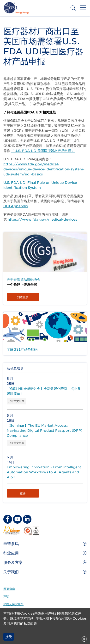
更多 (23, 493)
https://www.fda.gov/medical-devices (42, 219)
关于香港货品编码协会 (24, 280)
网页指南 (9, 589)
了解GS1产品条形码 (22, 349)
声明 (6, 596)
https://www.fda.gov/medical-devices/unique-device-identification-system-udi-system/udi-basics (44, 169)
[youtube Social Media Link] (17, 519)
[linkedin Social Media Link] (27, 519)
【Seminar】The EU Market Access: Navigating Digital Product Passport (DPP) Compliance (45, 431)
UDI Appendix (16, 206)
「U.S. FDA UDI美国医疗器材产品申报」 (43, 151)
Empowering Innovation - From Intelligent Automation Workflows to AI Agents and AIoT (44, 472)
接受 (9, 637)
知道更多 (23, 297)
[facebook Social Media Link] (8, 519)
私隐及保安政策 (13, 604)
